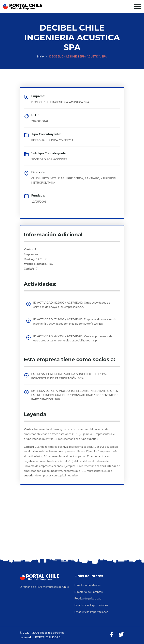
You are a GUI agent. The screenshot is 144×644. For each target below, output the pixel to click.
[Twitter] (121, 635)
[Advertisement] (72, 527)
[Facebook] (112, 635)
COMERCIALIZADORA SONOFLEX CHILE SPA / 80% (69, 376)
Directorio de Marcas (88, 585)
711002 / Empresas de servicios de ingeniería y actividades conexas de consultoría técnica (75, 322)
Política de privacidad (88, 599)
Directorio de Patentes (89, 592)
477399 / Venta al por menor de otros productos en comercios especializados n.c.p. (73, 338)
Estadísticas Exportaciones (91, 605)
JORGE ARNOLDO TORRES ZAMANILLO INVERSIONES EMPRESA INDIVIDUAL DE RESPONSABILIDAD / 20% (75, 395)
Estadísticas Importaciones (91, 612)
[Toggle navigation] (137, 6)
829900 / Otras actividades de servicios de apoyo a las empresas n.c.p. (72, 305)
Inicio (40, 57)
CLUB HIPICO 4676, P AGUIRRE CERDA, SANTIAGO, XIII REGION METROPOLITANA (74, 181)
